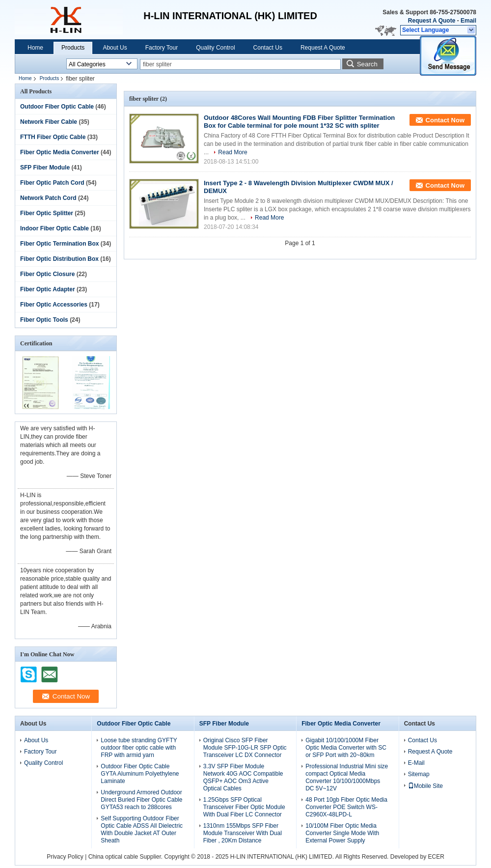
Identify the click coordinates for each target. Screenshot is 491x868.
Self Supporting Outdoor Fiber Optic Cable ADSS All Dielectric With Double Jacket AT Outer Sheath (142, 829)
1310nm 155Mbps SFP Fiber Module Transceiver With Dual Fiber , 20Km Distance (243, 833)
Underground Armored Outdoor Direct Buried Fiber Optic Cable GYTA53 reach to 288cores (141, 800)
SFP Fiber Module (45, 168)
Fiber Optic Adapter (48, 289)
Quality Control (215, 48)
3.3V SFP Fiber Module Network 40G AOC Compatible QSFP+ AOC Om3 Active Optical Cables (243, 777)
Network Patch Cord (48, 198)
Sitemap (419, 774)
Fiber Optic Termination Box (59, 244)
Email (468, 21)
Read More (232, 152)
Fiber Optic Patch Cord (52, 183)
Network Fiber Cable (49, 122)
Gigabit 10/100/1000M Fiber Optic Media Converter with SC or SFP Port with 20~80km (346, 748)
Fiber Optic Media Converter (60, 152)
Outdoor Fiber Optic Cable (57, 107)
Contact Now (445, 120)
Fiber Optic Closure (47, 274)
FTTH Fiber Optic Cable (53, 137)
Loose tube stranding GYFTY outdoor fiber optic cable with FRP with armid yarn (139, 748)
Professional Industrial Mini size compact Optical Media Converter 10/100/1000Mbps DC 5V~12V (347, 777)
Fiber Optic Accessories (54, 305)
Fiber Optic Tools (44, 320)
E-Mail (416, 763)
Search (367, 64)
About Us (115, 48)
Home (35, 48)
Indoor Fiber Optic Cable (55, 228)
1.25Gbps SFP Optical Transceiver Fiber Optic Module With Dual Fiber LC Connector (244, 807)
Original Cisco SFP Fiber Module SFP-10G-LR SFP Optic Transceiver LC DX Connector (245, 748)
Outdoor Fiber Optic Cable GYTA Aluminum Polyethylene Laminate (140, 774)
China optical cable (113, 857)
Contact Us (268, 48)
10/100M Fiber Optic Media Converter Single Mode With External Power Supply (342, 833)
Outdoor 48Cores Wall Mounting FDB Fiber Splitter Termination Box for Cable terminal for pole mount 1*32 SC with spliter (299, 122)
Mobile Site (425, 786)
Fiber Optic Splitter (47, 213)
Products (73, 48)
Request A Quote (432, 21)
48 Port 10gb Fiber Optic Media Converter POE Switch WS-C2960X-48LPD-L (346, 807)
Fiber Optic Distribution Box (59, 259)
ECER (436, 857)
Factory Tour (162, 48)
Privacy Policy (65, 857)
